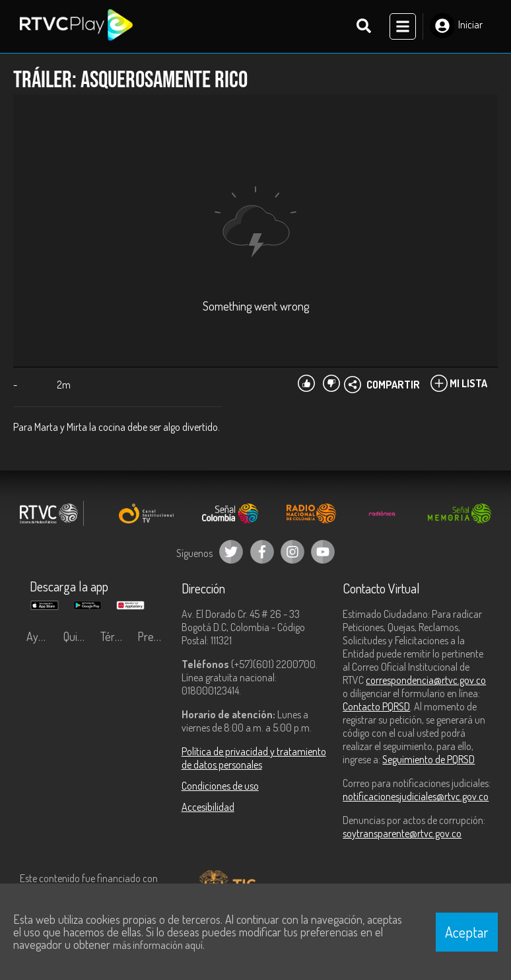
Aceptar (467, 932)
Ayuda (41, 636)
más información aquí (158, 945)
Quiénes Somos (79, 636)
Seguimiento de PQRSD (428, 759)
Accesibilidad (208, 807)
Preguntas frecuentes (153, 636)
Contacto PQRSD (376, 706)
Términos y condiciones (116, 636)
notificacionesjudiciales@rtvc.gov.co (416, 796)
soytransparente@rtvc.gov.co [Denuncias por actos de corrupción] (402, 833)
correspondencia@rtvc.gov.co (426, 680)
